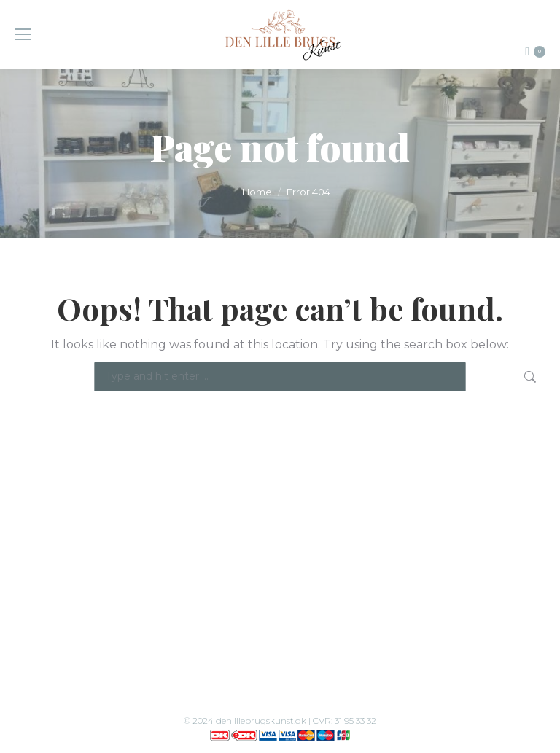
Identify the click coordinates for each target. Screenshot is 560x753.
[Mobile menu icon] (23, 34)
